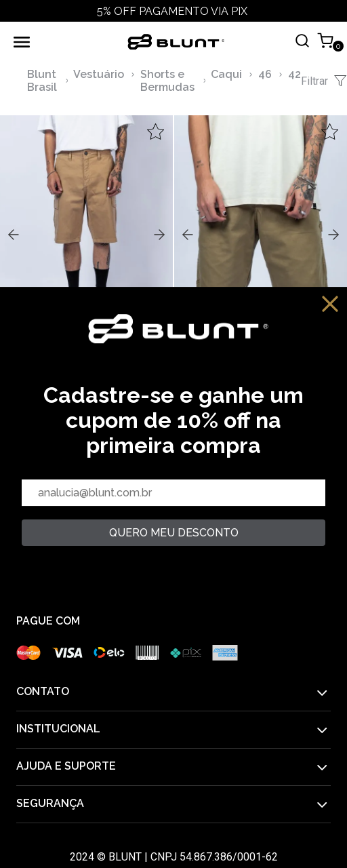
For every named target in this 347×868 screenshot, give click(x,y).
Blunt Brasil (42, 81)
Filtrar (324, 81)
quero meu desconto (174, 533)
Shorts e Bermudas (167, 81)
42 (294, 74)
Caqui (226, 74)
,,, (86, 233)
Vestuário (99, 74)
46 (265, 74)
